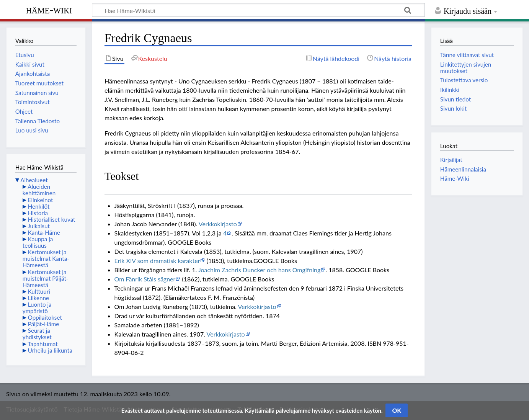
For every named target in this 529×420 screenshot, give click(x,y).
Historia (38, 213)
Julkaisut (39, 226)
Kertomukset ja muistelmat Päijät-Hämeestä (46, 278)
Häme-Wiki (49, 10)
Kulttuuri (39, 291)
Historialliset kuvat (52, 219)
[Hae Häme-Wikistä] (258, 10)
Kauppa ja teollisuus (38, 242)
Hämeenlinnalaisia (463, 169)
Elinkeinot (41, 200)
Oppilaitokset (45, 317)
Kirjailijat (451, 160)
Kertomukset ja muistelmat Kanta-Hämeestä (46, 258)
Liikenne (38, 298)
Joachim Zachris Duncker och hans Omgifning (259, 270)
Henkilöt (39, 206)
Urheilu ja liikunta (50, 350)
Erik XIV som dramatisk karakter (157, 261)
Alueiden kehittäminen (39, 190)
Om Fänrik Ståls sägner (145, 279)
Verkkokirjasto (218, 224)
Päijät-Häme (44, 324)
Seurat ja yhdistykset (37, 334)
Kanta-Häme (44, 232)
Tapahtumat (43, 344)
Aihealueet (34, 180)
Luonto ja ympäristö (37, 308)
